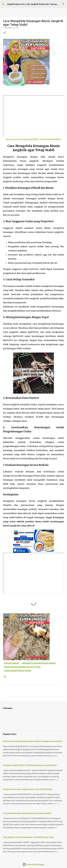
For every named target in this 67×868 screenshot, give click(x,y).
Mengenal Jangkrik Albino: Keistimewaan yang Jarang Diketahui (30, 765)
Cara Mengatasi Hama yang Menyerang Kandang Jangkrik (27, 813)
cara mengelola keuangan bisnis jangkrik (39, 663)
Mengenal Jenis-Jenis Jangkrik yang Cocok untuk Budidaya (28, 789)
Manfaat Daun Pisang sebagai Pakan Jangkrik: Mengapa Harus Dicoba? (32, 741)
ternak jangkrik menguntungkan (18, 671)
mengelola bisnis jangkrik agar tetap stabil (22, 667)
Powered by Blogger (33, 864)
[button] (5, 33)
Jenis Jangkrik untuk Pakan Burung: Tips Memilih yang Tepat (28, 837)
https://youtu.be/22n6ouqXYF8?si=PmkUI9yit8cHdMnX (33, 139)
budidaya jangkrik (11, 663)
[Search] (63, 4)
